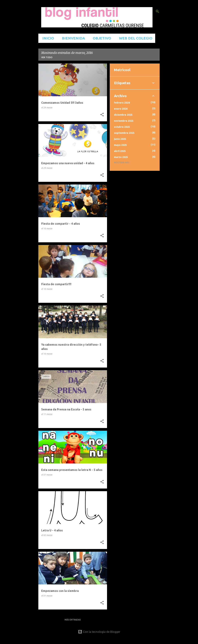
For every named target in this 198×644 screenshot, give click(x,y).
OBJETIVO (101, 38)
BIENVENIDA (72, 38)
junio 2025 (120, 139)
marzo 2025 (121, 157)
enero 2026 (121, 109)
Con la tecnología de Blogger (99, 632)
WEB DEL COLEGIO (135, 38)
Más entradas (73, 620)
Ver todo (47, 57)
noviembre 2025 (124, 121)
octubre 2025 (122, 127)
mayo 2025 (120, 145)
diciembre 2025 (123, 115)
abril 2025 (120, 151)
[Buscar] (158, 11)
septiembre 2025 (124, 133)
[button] (102, 115)
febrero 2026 (122, 103)
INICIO (47, 38)
